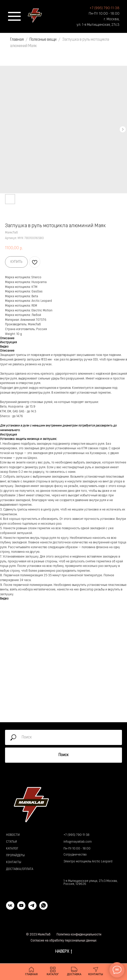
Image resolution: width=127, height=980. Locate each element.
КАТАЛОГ (12, 849)
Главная (17, 40)
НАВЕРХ (64, 952)
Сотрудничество (75, 855)
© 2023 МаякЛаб (38, 935)
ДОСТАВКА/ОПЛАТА (20, 869)
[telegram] (32, 908)
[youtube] (21, 908)
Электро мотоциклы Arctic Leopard (88, 862)
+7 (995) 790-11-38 (76, 835)
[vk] (10, 908)
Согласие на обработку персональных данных (63, 941)
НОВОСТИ (13, 835)
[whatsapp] (43, 908)
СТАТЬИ (11, 842)
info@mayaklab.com (78, 842)
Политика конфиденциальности (79, 935)
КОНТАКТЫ (14, 862)
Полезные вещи (43, 40)
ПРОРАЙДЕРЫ (15, 856)
